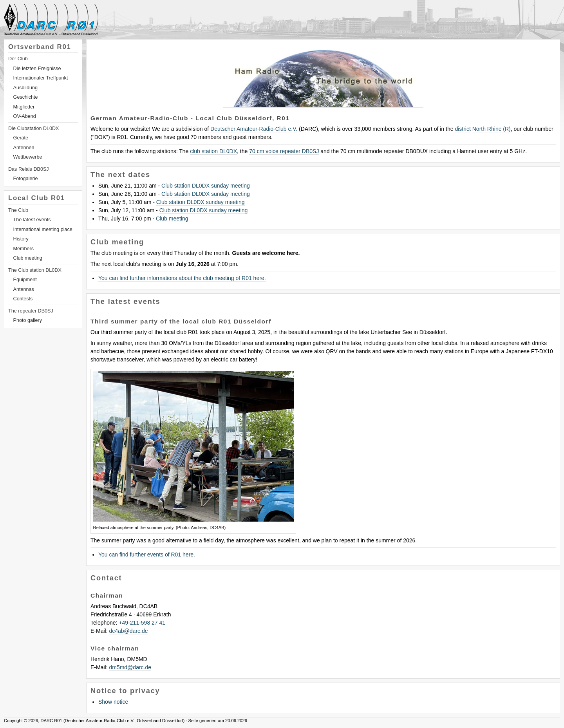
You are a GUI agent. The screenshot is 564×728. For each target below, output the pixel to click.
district (463, 129)
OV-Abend (25, 116)
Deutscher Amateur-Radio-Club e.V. (254, 129)
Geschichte (26, 97)
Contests (23, 299)
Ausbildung (25, 88)
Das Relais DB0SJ (29, 169)
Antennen (24, 148)
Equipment (25, 280)
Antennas (24, 289)
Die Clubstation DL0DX (34, 128)
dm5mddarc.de (130, 667)
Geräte (21, 138)
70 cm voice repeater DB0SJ (284, 151)
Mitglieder (24, 107)
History (21, 239)
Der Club (18, 59)
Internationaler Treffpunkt (41, 78)
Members (23, 249)
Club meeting (28, 258)
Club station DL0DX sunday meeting (206, 186)
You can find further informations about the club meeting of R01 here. (182, 278)
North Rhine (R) (492, 129)
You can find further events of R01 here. (147, 555)
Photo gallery (28, 320)
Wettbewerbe (28, 157)
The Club (18, 210)
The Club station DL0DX (35, 270)
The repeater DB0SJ (31, 311)
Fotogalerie (26, 179)
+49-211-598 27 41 (142, 623)
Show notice (113, 702)
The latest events (32, 220)
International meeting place (43, 229)
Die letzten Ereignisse (37, 69)
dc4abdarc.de (128, 631)
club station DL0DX (213, 151)
